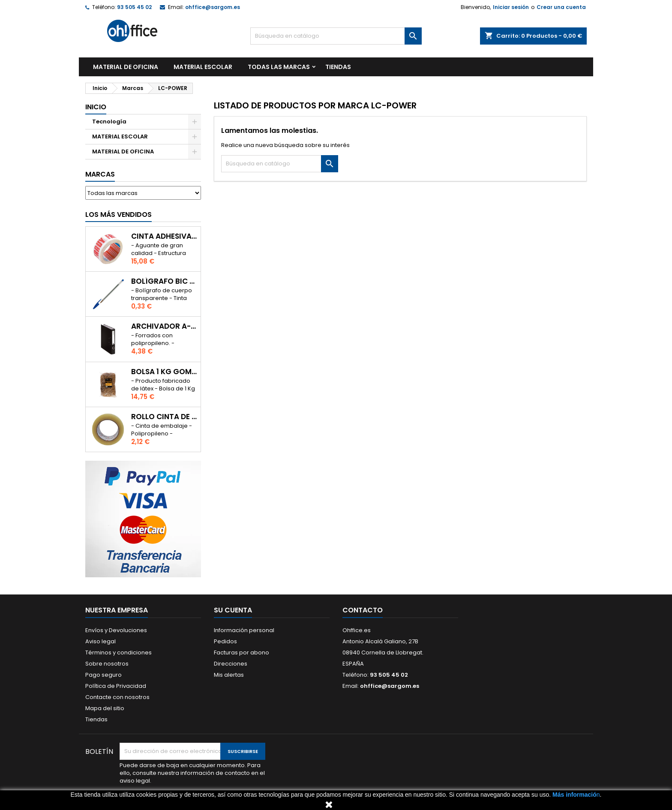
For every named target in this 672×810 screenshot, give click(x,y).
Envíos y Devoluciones (116, 630)
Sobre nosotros (107, 664)
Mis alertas (229, 675)
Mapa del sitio (105, 708)
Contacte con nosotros (117, 697)
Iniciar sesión (511, 7)
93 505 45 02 (134, 7)
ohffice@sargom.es (213, 7)
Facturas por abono (241, 652)
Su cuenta (233, 610)
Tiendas (96, 719)
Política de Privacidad (116, 686)
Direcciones (231, 664)
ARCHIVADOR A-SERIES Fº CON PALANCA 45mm (164, 326)
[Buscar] (336, 36)
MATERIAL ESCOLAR (203, 67)
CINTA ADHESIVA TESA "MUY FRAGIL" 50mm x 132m (164, 236)
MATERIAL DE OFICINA (126, 67)
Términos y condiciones (118, 652)
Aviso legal (100, 641)
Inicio (96, 107)
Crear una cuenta (561, 7)
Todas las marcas (279, 67)
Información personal (244, 630)
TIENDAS (338, 67)
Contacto (363, 610)
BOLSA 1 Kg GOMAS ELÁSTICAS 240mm (164, 372)
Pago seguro (103, 675)
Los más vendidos (118, 214)
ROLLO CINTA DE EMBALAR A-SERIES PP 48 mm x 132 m (164, 417)
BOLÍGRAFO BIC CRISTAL (164, 281)
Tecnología (109, 121)
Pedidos (225, 641)
